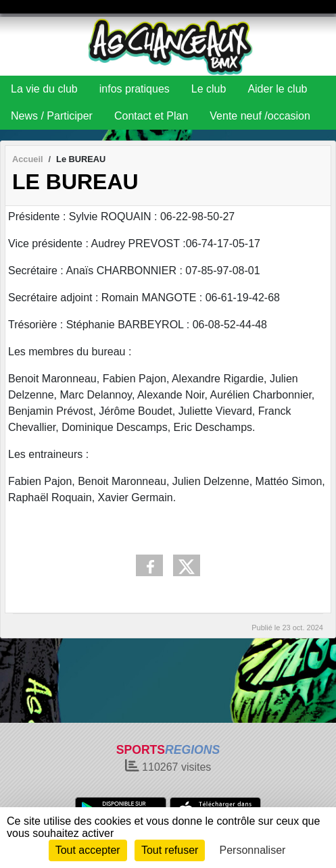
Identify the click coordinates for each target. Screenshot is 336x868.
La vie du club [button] (44, 89)
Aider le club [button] (277, 89)
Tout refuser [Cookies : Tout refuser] (170, 850)
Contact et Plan (151, 116)
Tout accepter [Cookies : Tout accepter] (88, 850)
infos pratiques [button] (135, 89)
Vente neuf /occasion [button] (260, 116)
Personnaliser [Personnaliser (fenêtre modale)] (253, 850)
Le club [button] (209, 89)
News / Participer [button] (52, 116)
